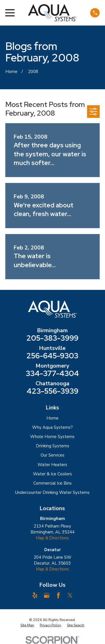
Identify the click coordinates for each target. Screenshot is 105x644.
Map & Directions (52, 538)
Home (53, 418)
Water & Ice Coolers (53, 474)
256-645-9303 (52, 356)
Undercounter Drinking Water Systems (52, 492)
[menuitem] (27, 625)
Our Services (53, 455)
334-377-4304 (52, 373)
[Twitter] (70, 595)
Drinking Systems (53, 446)
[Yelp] (35, 595)
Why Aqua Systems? (53, 427)
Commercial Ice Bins (53, 483)
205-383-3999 (52, 338)
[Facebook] (58, 595)
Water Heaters (52, 465)
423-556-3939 (53, 391)
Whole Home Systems (52, 437)
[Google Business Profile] (47, 595)
